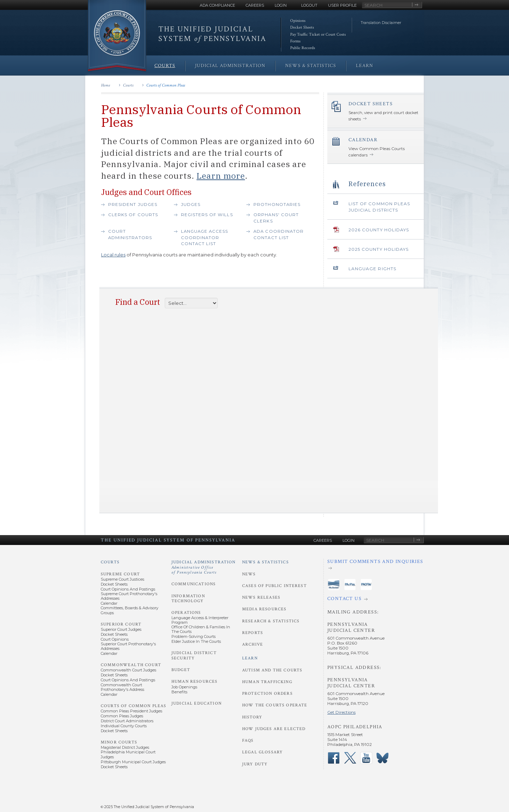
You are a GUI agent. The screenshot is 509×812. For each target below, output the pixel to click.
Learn (250, 658)
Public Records (303, 48)
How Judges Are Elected (274, 729)
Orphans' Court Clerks (276, 218)
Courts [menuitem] (165, 66)
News (249, 574)
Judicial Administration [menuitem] (230, 66)
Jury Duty (255, 764)
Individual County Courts (124, 726)
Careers (255, 5)
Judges (191, 205)
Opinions (298, 21)
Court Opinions (115, 639)
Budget (181, 670)
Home (106, 85)
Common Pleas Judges (122, 716)
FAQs (248, 740)
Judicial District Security (194, 655)
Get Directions (341, 712)
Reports (253, 633)
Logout (309, 5)
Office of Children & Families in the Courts (201, 629)
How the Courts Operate (275, 705)
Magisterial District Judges (125, 747)
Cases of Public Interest (274, 586)
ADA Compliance (217, 5)
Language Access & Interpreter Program (200, 620)
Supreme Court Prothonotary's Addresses (129, 596)
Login (281, 5)
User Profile (342, 5)
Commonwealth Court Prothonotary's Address (122, 687)
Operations (186, 613)
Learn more (221, 176)
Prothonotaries (277, 205)
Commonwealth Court (131, 665)
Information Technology (188, 598)
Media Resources (264, 609)
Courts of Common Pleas (166, 85)
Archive (253, 644)
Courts (128, 85)
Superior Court (121, 624)
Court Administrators (130, 235)
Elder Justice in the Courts (196, 641)
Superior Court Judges (121, 629)
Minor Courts (119, 742)
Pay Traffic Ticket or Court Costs (318, 34)
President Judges (133, 205)
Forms (295, 41)
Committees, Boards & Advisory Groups (130, 610)
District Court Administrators (127, 721)
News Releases (261, 597)
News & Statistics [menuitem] (311, 66)
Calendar (109, 603)
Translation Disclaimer (381, 23)
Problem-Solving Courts (194, 636)
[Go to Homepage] (117, 36)
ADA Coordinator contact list (279, 235)
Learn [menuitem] (365, 66)
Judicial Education (197, 703)
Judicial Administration (204, 567)
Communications (194, 584)
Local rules (113, 255)
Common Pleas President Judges (131, 711)
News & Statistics (265, 562)
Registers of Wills (207, 215)
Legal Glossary (262, 752)
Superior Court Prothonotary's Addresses (128, 646)
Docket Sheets (302, 27)
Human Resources (194, 681)
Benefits (179, 692)
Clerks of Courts (133, 215)
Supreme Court (120, 574)
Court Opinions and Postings (128, 589)
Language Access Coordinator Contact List (205, 238)
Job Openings (184, 687)
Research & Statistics (271, 621)
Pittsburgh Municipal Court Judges (133, 762)
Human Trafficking (267, 682)
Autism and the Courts (272, 670)
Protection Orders (267, 694)
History (252, 717)
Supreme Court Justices (122, 579)
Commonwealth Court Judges (128, 670)
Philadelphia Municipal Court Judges (128, 754)
